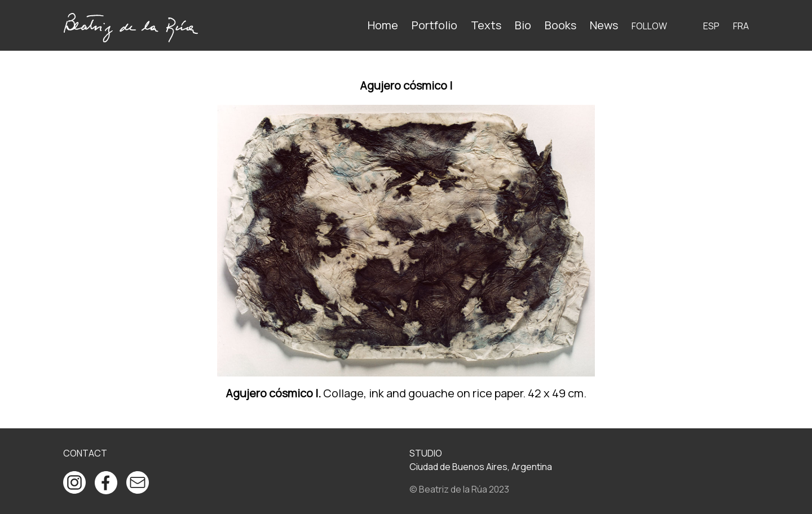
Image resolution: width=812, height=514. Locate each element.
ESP (711, 26)
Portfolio (434, 25)
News (604, 25)
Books (561, 25)
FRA (741, 26)
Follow (649, 26)
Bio (523, 25)
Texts (486, 25)
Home (383, 25)
